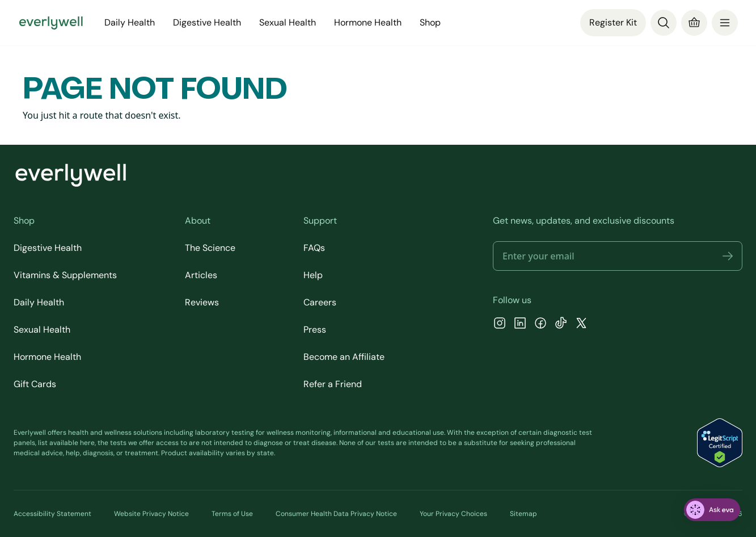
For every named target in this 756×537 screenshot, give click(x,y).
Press (315, 330)
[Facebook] (540, 324)
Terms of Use (232, 514)
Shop (430, 22)
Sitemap (523, 514)
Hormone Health (368, 22)
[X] (581, 324)
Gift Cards (35, 384)
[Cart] (694, 23)
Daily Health (130, 22)
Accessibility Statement (52, 514)
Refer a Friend (333, 384)
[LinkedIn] (520, 324)
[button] (728, 256)
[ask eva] (712, 510)
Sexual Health (288, 22)
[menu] (725, 23)
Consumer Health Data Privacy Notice (336, 514)
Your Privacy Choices (453, 514)
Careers (320, 302)
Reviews (202, 302)
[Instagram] (500, 324)
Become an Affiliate (344, 357)
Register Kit (613, 22)
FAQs (314, 248)
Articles (201, 275)
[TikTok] (561, 324)
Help (313, 275)
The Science (210, 248)
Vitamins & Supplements (65, 275)
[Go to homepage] (51, 23)
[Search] (664, 23)
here (87, 443)
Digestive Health (207, 22)
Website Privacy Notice (151, 514)
